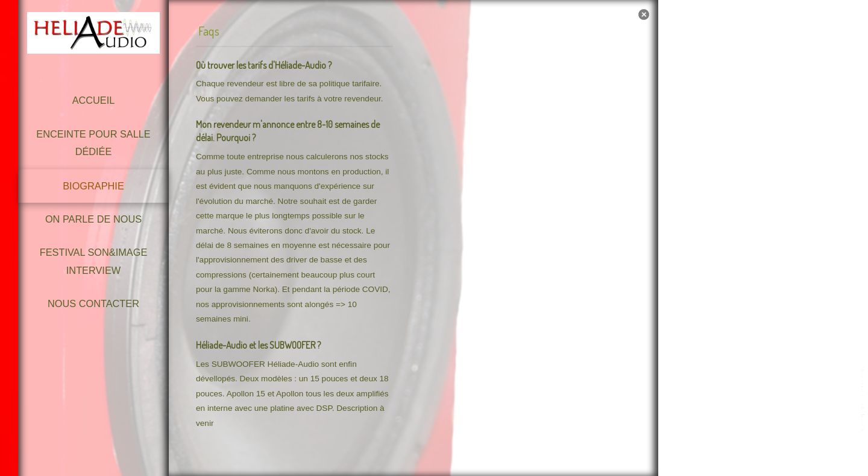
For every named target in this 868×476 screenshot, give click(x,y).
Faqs (209, 30)
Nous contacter (93, 303)
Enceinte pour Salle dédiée (93, 143)
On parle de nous (93, 219)
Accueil (94, 100)
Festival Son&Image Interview (94, 261)
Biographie (93, 186)
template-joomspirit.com (864, 401)
